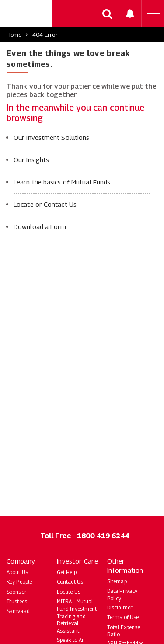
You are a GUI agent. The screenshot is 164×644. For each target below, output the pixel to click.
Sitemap (117, 581)
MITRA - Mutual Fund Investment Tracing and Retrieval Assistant (77, 616)
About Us (17, 572)
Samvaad (18, 611)
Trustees (17, 601)
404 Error (45, 35)
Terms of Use (123, 617)
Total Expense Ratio (124, 631)
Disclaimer (120, 607)
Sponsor (17, 592)
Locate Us (69, 592)
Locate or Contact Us (45, 204)
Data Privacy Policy (122, 595)
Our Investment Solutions (51, 137)
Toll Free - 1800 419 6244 (85, 536)
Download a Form (40, 226)
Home (14, 35)
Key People (19, 582)
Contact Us (70, 582)
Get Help (67, 572)
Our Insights (31, 160)
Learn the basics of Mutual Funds (62, 182)
